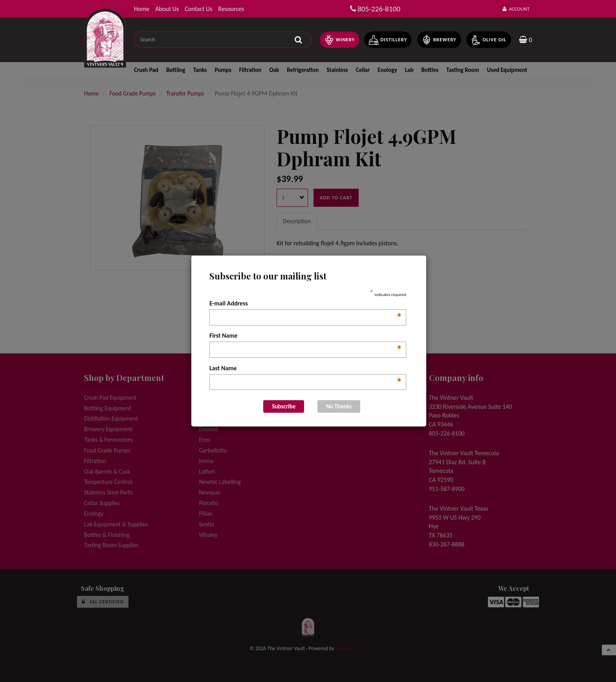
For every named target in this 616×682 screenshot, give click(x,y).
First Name (306, 336)
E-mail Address (306, 304)
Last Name (306, 369)
